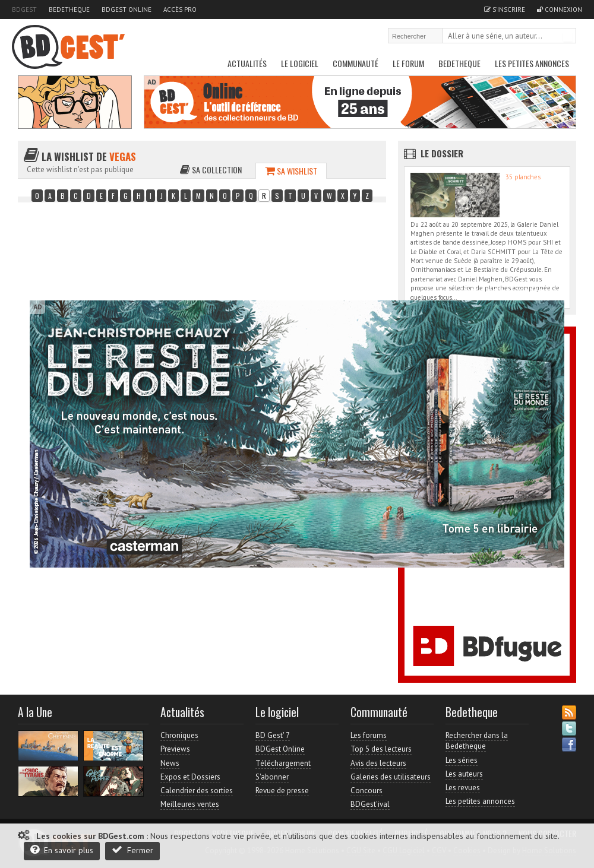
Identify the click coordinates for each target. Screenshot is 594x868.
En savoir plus (62, 850)
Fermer (132, 850)
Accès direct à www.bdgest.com (511, 291)
